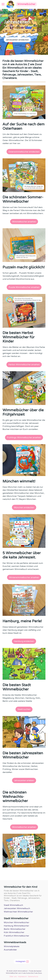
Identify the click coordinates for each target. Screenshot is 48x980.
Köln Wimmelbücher (14, 932)
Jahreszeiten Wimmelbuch (17, 908)
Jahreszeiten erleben (24, 781)
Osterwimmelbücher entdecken (24, 152)
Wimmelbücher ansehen (24, 222)
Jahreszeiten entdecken (17, 40)
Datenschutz (33, 977)
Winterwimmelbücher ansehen (24, 577)
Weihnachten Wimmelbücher (18, 912)
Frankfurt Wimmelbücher (16, 936)
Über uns (13, 977)
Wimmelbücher (26, 4)
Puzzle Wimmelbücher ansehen (24, 287)
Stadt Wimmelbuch (13, 905)
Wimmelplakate (12, 946)
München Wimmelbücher (16, 922)
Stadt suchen (24, 709)
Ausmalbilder (10, 950)
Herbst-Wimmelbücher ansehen (24, 365)
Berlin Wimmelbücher (15, 929)
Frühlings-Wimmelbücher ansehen (24, 437)
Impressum (22, 977)
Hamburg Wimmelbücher (16, 926)
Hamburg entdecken (24, 641)
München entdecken (24, 508)
